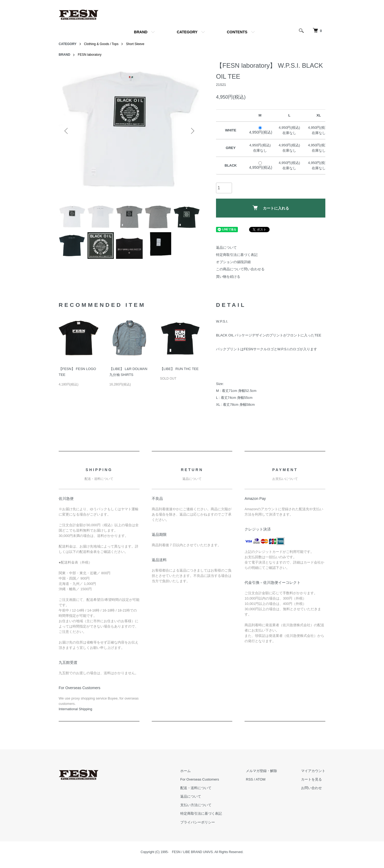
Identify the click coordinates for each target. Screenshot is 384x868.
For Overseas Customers (200, 779)
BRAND (141, 32)
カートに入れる (271, 208)
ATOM (261, 779)
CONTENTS (237, 32)
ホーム (185, 771)
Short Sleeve (135, 44)
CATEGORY (187, 32)
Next (192, 131)
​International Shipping (75, 709)
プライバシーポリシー (198, 822)
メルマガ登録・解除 (261, 771)
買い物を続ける (228, 277)
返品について (226, 248)
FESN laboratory (90, 55)
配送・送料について (196, 788)
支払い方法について (196, 805)
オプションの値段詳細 (233, 262)
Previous (67, 131)
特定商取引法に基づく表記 (237, 255)
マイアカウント (313, 771)
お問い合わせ (311, 788)
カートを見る (311, 779)
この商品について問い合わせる (240, 269)
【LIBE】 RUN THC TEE (179, 369)
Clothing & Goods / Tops (101, 44)
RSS (249, 779)
